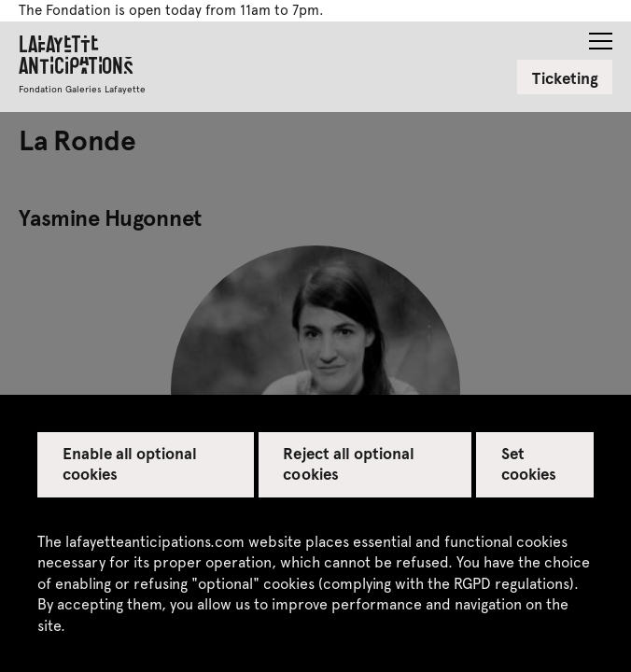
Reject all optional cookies (349, 463)
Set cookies (529, 463)
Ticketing (565, 77)
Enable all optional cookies (130, 463)
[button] (601, 35)
